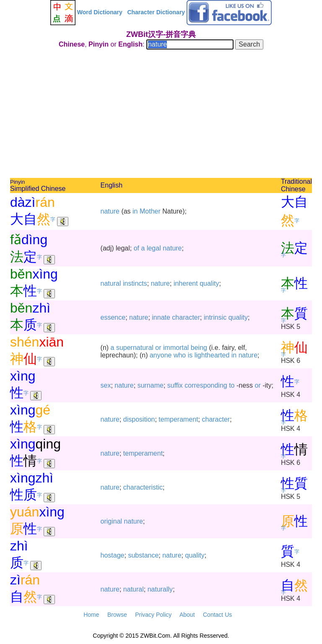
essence (113, 317)
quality (209, 283)
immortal (176, 348)
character (186, 317)
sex (106, 385)
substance (143, 555)
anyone (161, 355)
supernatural (135, 348)
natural (111, 283)
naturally (160, 589)
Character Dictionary (156, 12)
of (136, 248)
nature (110, 211)
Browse (117, 615)
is (190, 355)
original (112, 521)
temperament (178, 419)
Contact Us (217, 615)
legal (154, 248)
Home (91, 615)
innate (161, 317)
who (180, 355)
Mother (150, 211)
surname (151, 385)
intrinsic (215, 317)
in (135, 211)
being (199, 348)
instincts (135, 283)
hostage (113, 555)
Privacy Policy (153, 615)
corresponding (206, 385)
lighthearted (212, 355)
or (158, 348)
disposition (139, 419)
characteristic (143, 487)
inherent (186, 283)
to (232, 385)
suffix (175, 385)
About (187, 615)
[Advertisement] (161, 115)
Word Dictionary (100, 12)
